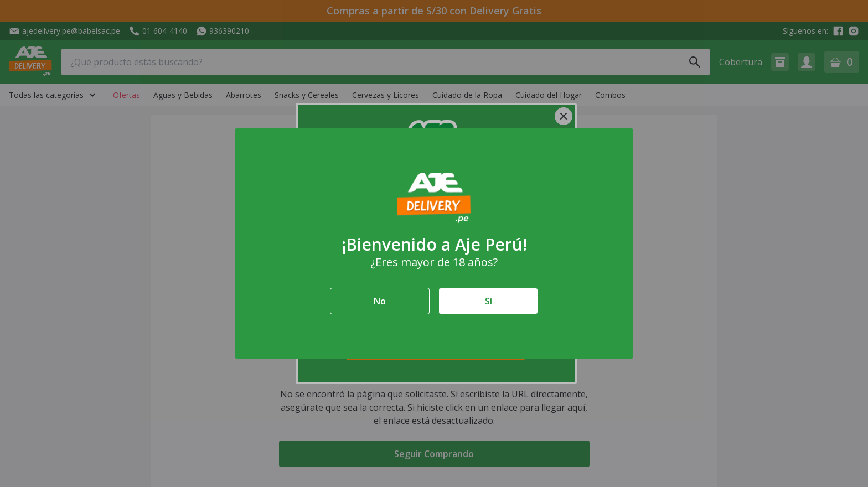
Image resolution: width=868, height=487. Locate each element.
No (380, 301)
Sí (489, 301)
